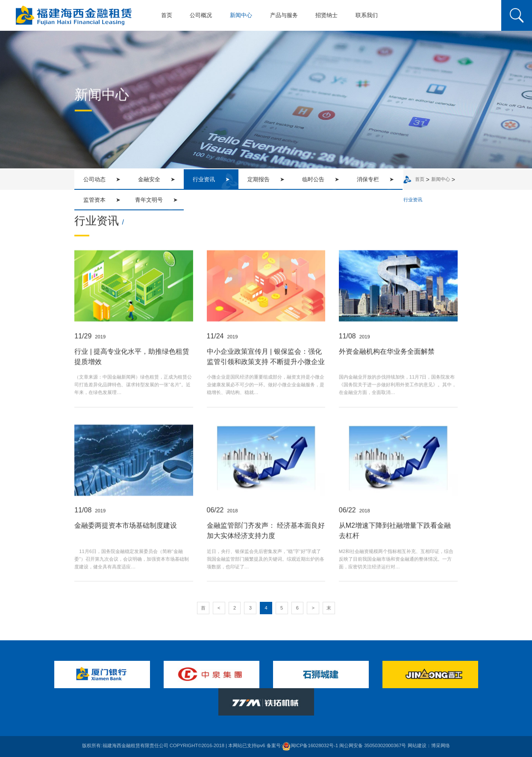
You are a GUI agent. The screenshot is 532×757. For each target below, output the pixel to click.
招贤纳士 (326, 15)
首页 (167, 15)
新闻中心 (241, 15)
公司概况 (201, 15)
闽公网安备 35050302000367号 (373, 746)
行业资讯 (415, 200)
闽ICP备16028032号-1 (310, 746)
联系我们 (367, 15)
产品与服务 (284, 15)
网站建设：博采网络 (429, 746)
